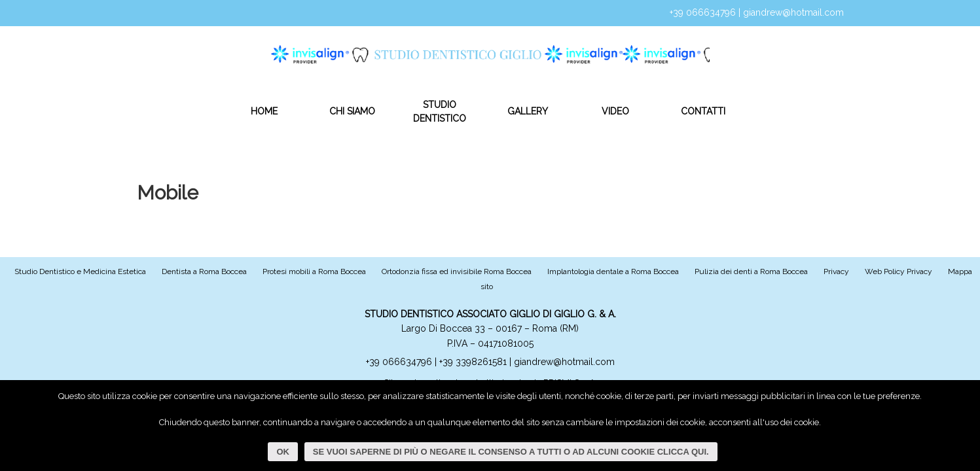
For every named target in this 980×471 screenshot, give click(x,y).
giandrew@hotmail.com (793, 12)
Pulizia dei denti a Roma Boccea (751, 271)
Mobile (168, 193)
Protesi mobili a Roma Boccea (314, 271)
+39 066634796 (703, 12)
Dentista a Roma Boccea (204, 271)
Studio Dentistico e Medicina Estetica (80, 271)
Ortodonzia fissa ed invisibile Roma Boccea (457, 271)
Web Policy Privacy (898, 271)
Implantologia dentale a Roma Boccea (613, 271)
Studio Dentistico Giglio (460, 50)
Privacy (836, 271)
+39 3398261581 (474, 362)
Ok (283, 452)
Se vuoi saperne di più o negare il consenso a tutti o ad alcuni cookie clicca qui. (512, 452)
